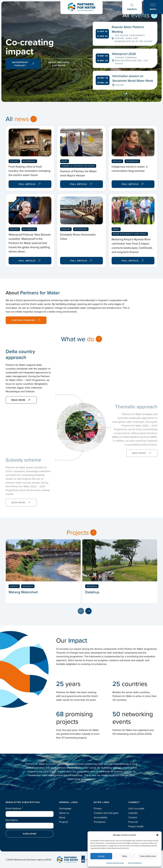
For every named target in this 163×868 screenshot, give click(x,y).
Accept (101, 856)
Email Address (14, 808)
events (140, 15)
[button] (157, 835)
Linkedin (133, 813)
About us (64, 813)
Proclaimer (100, 822)
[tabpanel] (125, 56)
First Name (12, 820)
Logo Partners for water (81, 7)
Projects (78, 533)
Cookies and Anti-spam (115, 863)
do (91, 339)
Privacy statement (135, 863)
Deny (125, 856)
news (22, 119)
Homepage (65, 808)
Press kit (133, 822)
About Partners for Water (59, 64)
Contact (133, 817)
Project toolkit (136, 826)
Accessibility (101, 817)
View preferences (148, 856)
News (62, 817)
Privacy (98, 808)
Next (88, 611)
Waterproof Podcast (20, 64)
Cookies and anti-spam (106, 813)
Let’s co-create (136, 808)
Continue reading (23, 320)
